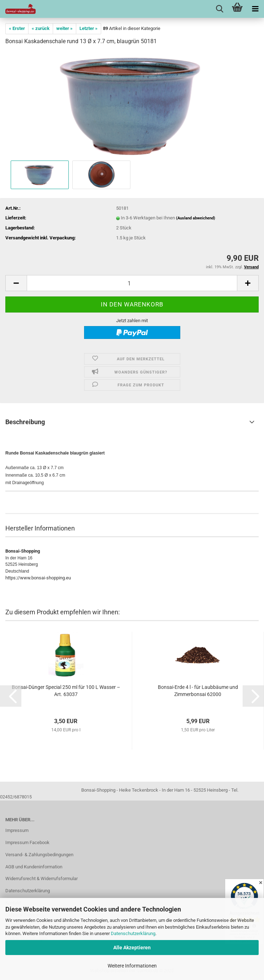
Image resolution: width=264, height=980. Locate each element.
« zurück (41, 28)
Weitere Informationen (132, 966)
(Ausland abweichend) (196, 218)
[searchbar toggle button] (219, 9)
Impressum (17, 830)
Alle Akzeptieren (132, 948)
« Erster (17, 28)
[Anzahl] (132, 283)
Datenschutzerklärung (133, 933)
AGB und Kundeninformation (34, 867)
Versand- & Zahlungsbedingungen (39, 855)
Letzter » (89, 28)
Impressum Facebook (27, 842)
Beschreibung (25, 422)
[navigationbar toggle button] (255, 9)
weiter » (64, 28)
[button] (16, 283)
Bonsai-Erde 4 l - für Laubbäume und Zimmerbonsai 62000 (198, 691)
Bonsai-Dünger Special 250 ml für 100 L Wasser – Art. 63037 (66, 691)
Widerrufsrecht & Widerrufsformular (42, 879)
